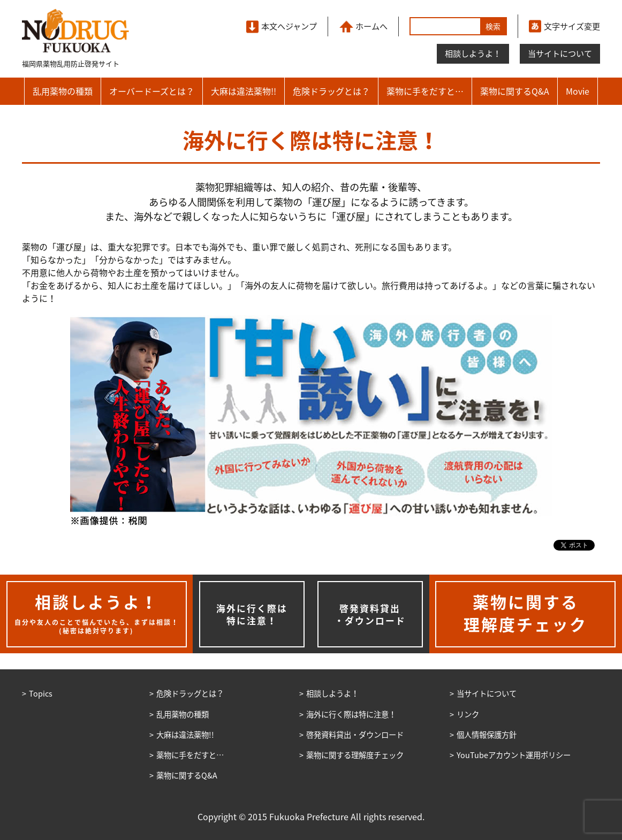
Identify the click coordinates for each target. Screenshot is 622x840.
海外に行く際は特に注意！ (252, 615)
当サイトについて (560, 53)
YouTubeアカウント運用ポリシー (514, 755)
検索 (493, 26)
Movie (578, 91)
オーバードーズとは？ (152, 91)
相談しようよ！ (473, 53)
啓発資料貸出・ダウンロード (370, 615)
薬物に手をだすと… (425, 91)
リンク (468, 714)
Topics (41, 693)
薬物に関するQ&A (515, 91)
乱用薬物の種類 (63, 91)
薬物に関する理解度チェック (355, 755)
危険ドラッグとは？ (331, 91)
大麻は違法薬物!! (244, 91)
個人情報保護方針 (487, 735)
